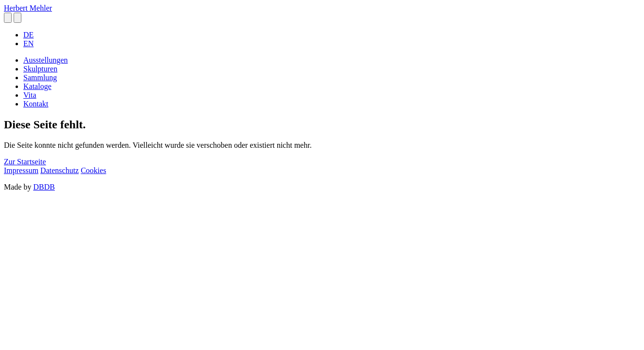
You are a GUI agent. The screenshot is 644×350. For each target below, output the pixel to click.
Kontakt (36, 104)
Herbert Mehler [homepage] (28, 8)
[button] (8, 18)
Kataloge (37, 86)
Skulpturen (40, 69)
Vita (30, 95)
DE (28, 35)
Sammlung (40, 78)
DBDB (44, 187)
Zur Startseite (25, 162)
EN (28, 44)
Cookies (93, 170)
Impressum (21, 170)
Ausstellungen (46, 60)
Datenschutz (59, 170)
